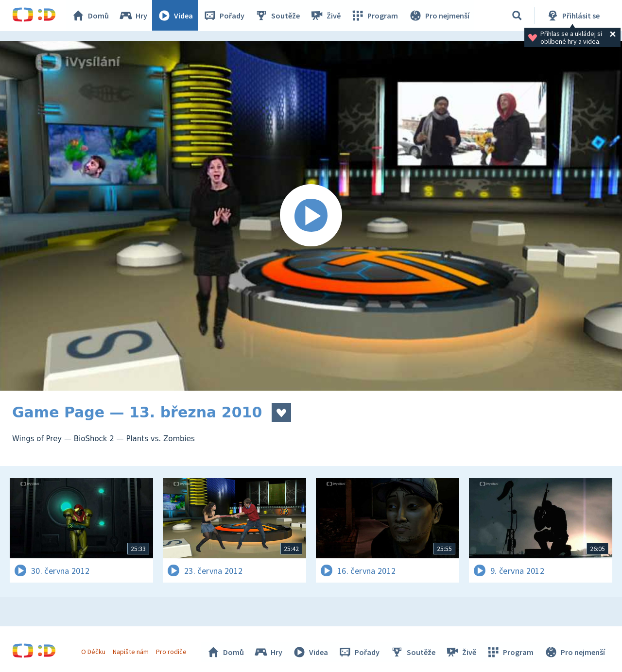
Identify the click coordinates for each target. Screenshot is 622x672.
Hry (133, 16)
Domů (90, 16)
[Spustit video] (311, 216)
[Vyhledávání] (517, 16)
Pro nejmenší (439, 16)
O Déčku (93, 652)
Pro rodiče (172, 652)
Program (375, 16)
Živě (326, 16)
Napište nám (131, 652)
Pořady (224, 16)
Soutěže (277, 16)
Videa (175, 16)
